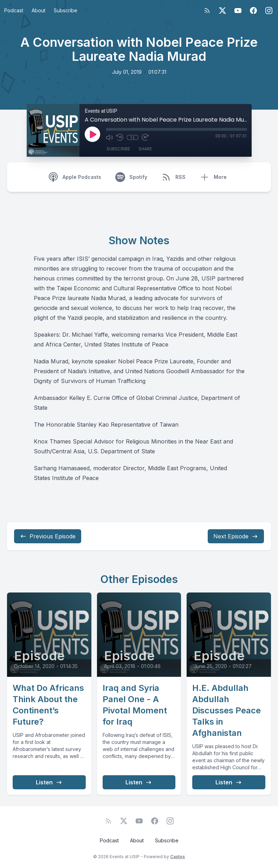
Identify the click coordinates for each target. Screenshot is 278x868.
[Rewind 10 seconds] (120, 137)
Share (145, 149)
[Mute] (109, 137)
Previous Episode (48, 536)
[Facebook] (253, 11)
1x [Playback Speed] (132, 137)
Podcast (14, 10)
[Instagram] (269, 11)
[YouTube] (238, 11)
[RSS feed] (207, 11)
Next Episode (236, 536)
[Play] (92, 134)
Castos (177, 857)
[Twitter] (222, 11)
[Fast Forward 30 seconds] (145, 137)
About (38, 10)
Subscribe (66, 10)
